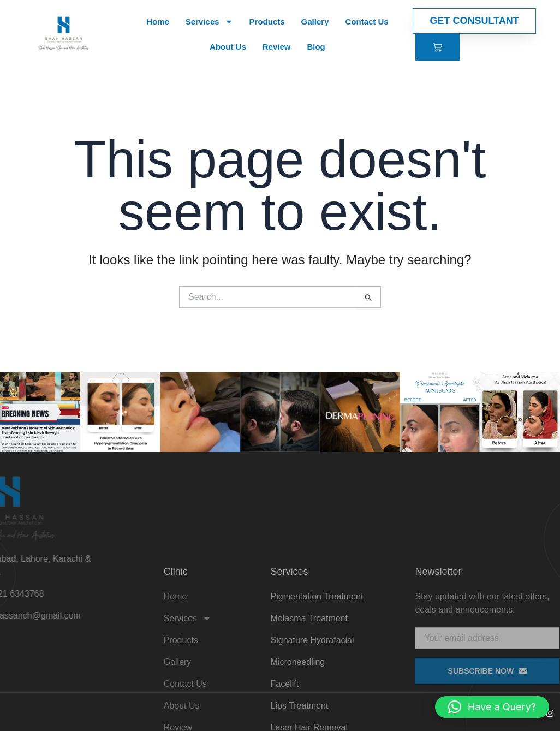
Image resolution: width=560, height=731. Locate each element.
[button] (492, 707)
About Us (228, 47)
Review (277, 47)
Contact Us (367, 22)
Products (267, 22)
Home (158, 22)
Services (209, 22)
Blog (316, 47)
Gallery (315, 22)
